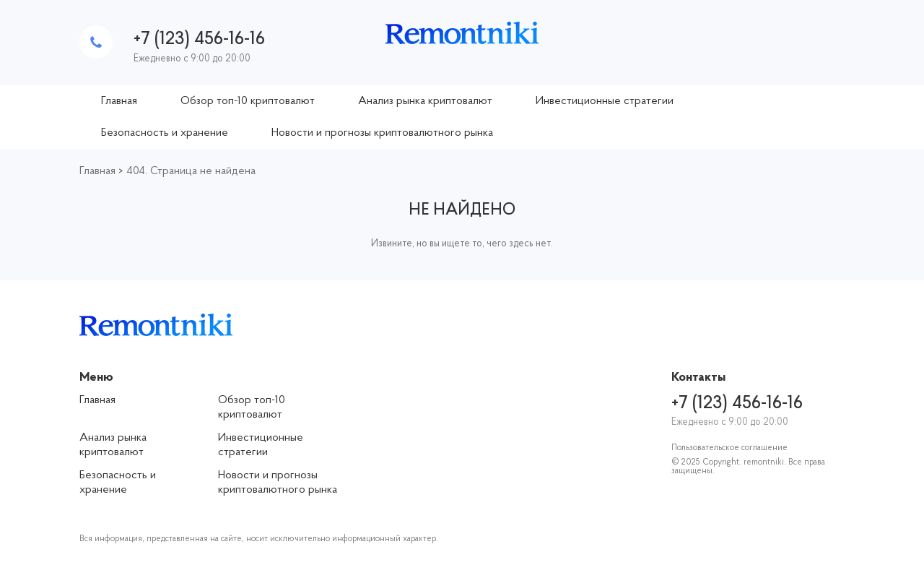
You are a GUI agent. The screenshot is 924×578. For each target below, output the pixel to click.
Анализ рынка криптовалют (425, 101)
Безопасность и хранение (165, 133)
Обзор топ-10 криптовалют (248, 101)
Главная (119, 101)
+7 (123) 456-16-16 (199, 39)
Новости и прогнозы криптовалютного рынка (382, 133)
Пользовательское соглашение (729, 448)
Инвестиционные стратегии (605, 101)
